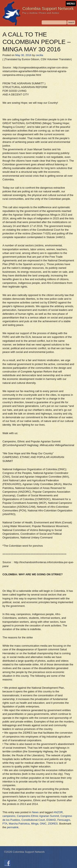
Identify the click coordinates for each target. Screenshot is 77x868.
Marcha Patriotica (19, 824)
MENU (71, 4)
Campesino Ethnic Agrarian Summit (38, 816)
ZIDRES (53, 824)
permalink (13, 827)
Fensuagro (64, 820)
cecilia (39, 55)
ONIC (43, 824)
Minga (35, 824)
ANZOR (58, 812)
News (35, 812)
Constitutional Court (33, 820)
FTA (5, 824)
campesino (9, 816)
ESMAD (51, 820)
